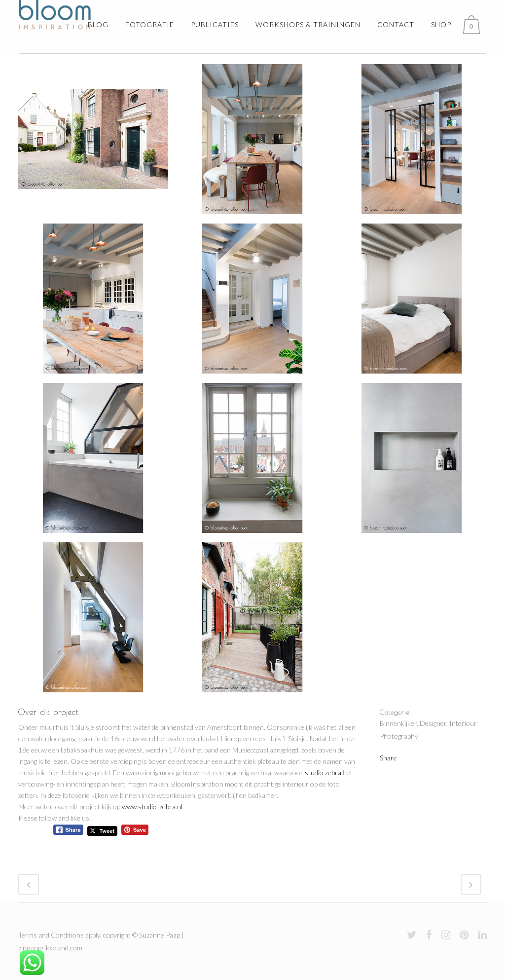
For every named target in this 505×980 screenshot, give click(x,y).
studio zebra (323, 773)
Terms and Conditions (51, 935)
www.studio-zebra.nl (152, 807)
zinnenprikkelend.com (50, 948)
